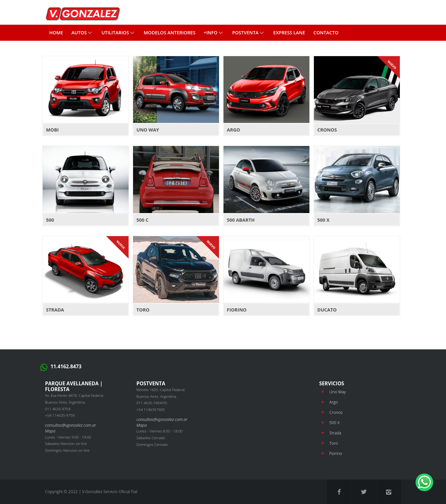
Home (56, 33)
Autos (82, 33)
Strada (335, 433)
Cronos (336, 412)
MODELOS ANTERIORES (169, 33)
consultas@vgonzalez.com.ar (71, 425)
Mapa (50, 431)
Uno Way (338, 392)
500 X (334, 423)
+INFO (214, 33)
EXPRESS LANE (289, 33)
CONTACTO (326, 33)
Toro (334, 443)
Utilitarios (118, 33)
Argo (334, 402)
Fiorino (336, 453)
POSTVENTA (248, 33)
